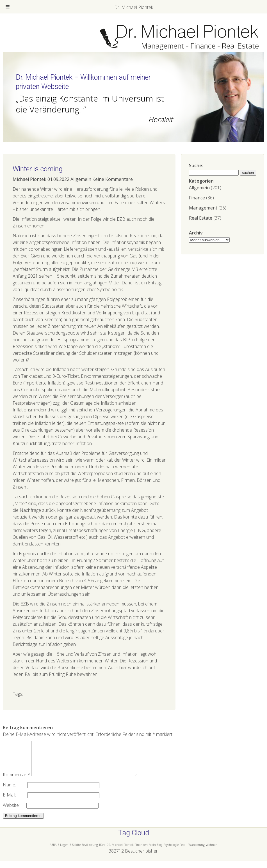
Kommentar (16, 781)
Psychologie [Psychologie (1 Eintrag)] (171, 851)
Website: (15, 812)
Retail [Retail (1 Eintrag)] (183, 851)
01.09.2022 (58, 179)
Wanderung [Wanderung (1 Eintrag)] (197, 851)
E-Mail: (15, 802)
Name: (15, 791)
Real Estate (201, 218)
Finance (197, 198)
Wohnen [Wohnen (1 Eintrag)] (212, 851)
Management (203, 208)
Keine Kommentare (113, 179)
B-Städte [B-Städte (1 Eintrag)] (75, 851)
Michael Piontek (29, 179)
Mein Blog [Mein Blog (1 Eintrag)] (156, 851)
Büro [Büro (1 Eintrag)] (102, 851)
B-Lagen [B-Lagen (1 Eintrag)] (63, 851)
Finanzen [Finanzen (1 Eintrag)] (141, 851)
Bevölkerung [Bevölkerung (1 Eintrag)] (90, 851)
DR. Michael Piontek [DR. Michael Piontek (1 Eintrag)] (120, 851)
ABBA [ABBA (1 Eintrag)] (53, 851)
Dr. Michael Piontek (134, 7)
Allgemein (199, 188)
